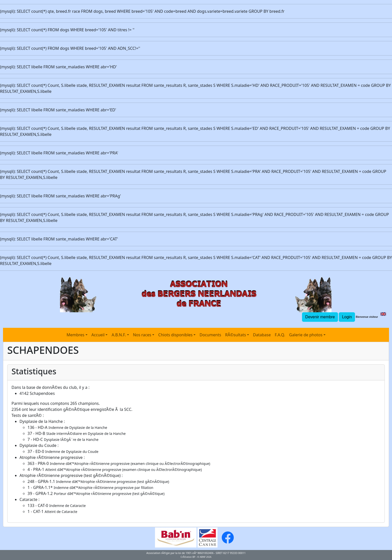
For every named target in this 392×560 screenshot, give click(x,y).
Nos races (142, 335)
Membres (75, 335)
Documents (210, 335)
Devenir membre (320, 317)
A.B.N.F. (119, 335)
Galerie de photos (306, 335)
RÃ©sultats (236, 335)
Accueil (98, 335)
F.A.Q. (280, 335)
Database (262, 335)
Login (347, 317)
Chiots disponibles (175, 335)
